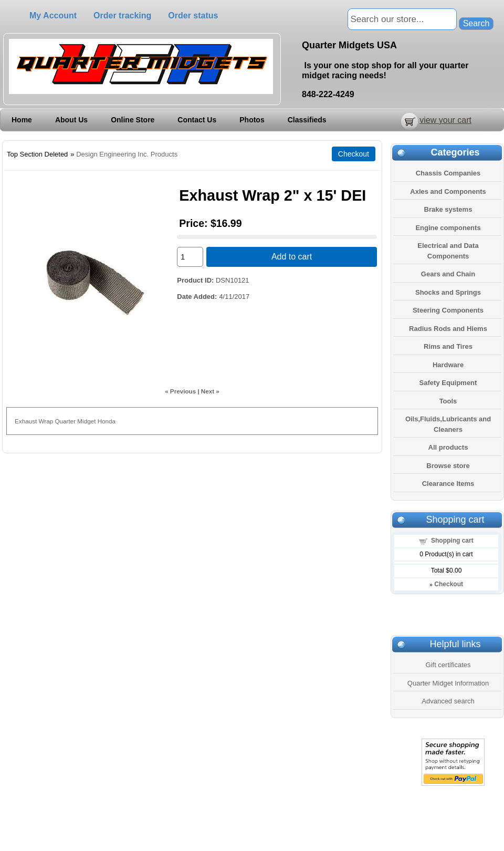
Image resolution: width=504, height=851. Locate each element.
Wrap (46, 421)
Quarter (65, 421)
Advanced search (448, 701)
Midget (86, 421)
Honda (107, 421)
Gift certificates (448, 665)
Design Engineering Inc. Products (127, 154)
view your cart (445, 120)
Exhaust (26, 421)
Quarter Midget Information (448, 683)
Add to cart (292, 257)
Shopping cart (452, 541)
